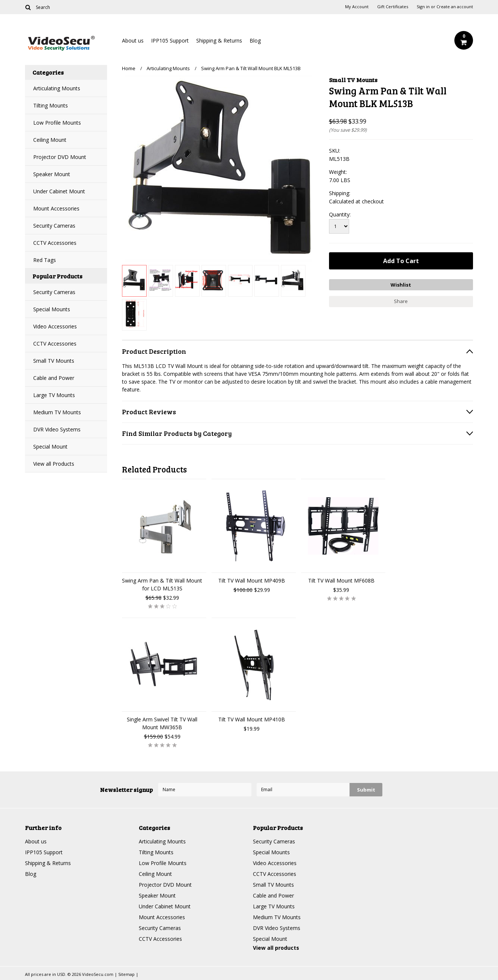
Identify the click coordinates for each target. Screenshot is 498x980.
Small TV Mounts (54, 361)
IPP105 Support (170, 40)
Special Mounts (52, 309)
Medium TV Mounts (57, 412)
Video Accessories (55, 326)
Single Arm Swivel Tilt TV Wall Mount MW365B (162, 723)
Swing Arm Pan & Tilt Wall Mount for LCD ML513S (162, 584)
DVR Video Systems (57, 429)
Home (129, 68)
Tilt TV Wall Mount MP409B (252, 580)
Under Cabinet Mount (59, 191)
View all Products (54, 464)
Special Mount (50, 447)
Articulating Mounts (57, 88)
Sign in (423, 7)
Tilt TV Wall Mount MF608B (341, 580)
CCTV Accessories (55, 243)
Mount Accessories (56, 208)
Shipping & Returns (219, 40)
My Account (357, 7)
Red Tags (45, 260)
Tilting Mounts (51, 105)
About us (133, 40)
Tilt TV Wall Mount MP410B (252, 719)
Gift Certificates (393, 7)
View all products (276, 948)
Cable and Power (54, 378)
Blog (255, 40)
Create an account (455, 7)
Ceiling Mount (50, 140)
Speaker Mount (52, 174)
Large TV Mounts (54, 395)
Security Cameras (54, 226)
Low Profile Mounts (57, 123)
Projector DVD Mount (60, 157)
